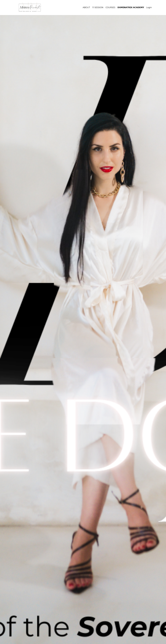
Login (149, 7)
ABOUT (86, 7)
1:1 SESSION (98, 7)
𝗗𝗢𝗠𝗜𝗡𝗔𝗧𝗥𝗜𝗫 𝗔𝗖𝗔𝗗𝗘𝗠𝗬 (131, 7)
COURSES (110, 7)
